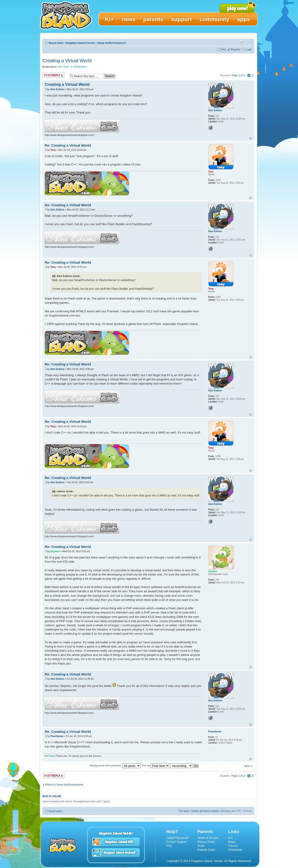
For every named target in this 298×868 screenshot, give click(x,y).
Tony (53, 150)
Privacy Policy (206, 842)
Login (249, 49)
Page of (238, 75)
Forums (233, 846)
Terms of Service (208, 838)
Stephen (55, 551)
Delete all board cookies (205, 811)
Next (247, 766)
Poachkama (57, 736)
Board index (56, 43)
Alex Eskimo (57, 89)
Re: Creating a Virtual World (68, 145)
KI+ (230, 838)
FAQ (223, 49)
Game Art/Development (111, 43)
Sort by (156, 765)
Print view (241, 42)
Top (251, 138)
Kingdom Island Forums (80, 43)
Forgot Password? (178, 838)
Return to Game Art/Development (64, 785)
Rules (201, 846)
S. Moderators (79, 67)
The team (184, 811)
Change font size (249, 42)
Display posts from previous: (115, 765)
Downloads (235, 850)
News (232, 842)
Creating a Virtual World (67, 61)
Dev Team (64, 67)
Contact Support (176, 842)
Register (236, 49)
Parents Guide (206, 850)
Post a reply (54, 75)
